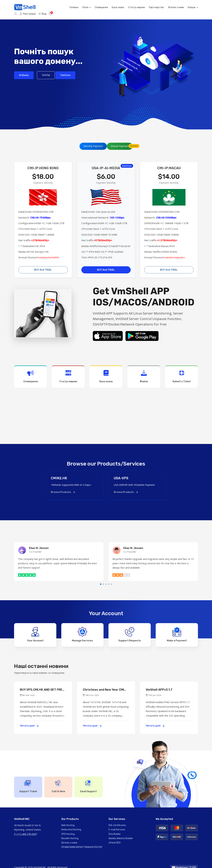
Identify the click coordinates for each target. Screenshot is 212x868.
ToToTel (46, 71)
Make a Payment (177, 630)
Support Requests (130, 630)
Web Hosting (68, 821)
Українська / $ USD (184, 863)
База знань (88, 7)
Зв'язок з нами (146, 7)
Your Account (35, 630)
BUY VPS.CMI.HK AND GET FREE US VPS (42, 685)
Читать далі (29, 721)
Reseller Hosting (70, 834)
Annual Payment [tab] (122, 141)
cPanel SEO (115, 838)
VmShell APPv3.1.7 (159, 685)
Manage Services (82, 630)
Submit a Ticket (182, 372)
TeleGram (65, 71)
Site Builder (115, 829)
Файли (144, 372)
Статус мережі (107, 7)
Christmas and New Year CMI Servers (103, 685)
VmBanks (24, 71)
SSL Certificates (117, 821)
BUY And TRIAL (43, 265)
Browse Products (63, 488)
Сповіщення (72, 7)
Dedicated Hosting (71, 825)
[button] (101, 580)
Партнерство (127, 7)
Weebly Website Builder (121, 834)
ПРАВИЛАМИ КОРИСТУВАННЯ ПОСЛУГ (82, 843)
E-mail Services (117, 825)
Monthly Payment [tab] (93, 142)
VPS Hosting (68, 829)
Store (56, 7)
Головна (44, 7)
